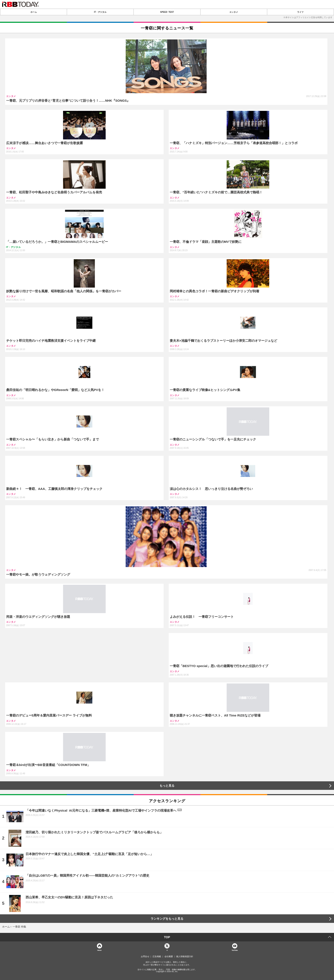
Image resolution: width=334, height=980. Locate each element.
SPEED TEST (167, 12)
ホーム (34, 12)
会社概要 (169, 957)
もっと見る (167, 786)
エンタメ (234, 12)
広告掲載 (157, 957)
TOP (167, 937)
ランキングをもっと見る (167, 919)
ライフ (300, 12)
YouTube (235, 950)
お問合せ (145, 957)
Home (99, 950)
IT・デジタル (100, 12)
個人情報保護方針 (185, 957)
